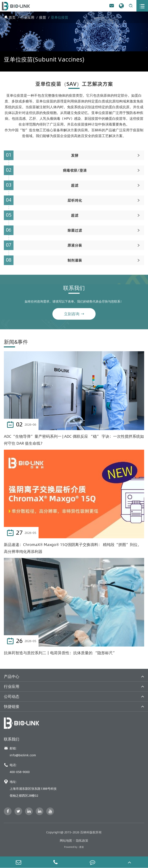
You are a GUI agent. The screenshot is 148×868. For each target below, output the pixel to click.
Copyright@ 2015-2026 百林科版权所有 (74, 832)
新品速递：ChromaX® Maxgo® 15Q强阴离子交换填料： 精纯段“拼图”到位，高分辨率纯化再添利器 (73, 548)
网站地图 (66, 841)
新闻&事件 (16, 342)
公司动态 (12, 696)
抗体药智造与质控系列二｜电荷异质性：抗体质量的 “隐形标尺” (60, 653)
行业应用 (27, 17)
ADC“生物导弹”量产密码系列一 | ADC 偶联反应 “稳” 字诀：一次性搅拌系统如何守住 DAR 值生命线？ (74, 440)
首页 (12, 17)
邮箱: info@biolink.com (20, 752)
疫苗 (43, 17)
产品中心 (12, 676)
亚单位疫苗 (60, 17)
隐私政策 (82, 841)
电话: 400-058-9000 (17, 768)
